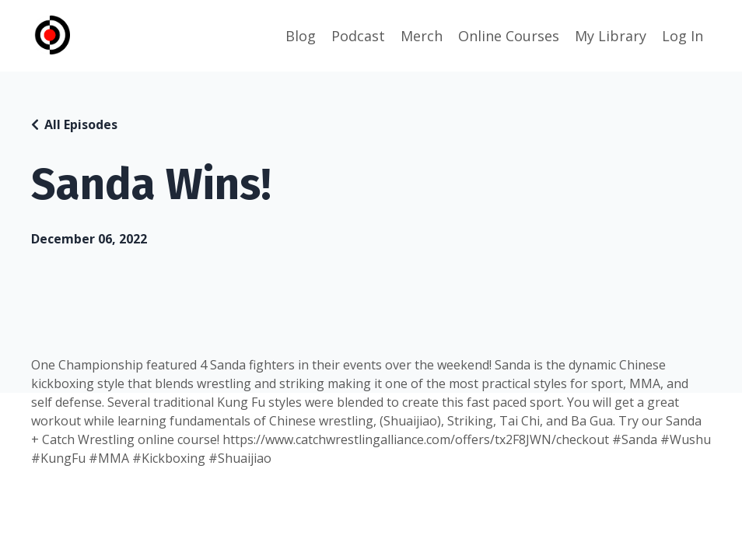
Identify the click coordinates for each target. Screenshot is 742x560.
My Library (611, 36)
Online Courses (509, 36)
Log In (682, 36)
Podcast (358, 36)
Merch (422, 36)
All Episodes (81, 124)
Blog (301, 36)
